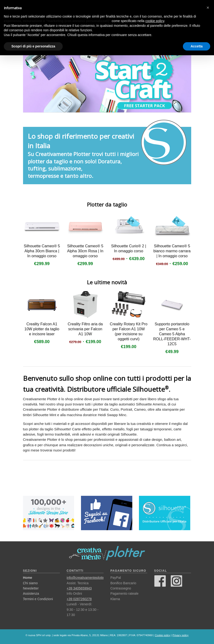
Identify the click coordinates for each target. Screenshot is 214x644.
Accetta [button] (197, 46)
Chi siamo (30, 583)
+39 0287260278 (79, 599)
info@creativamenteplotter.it (87, 578)
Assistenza (31, 593)
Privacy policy (180, 635)
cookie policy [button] (155, 21)
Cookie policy (163, 635)
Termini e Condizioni (38, 599)
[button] (208, 8)
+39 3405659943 (79, 588)
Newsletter (31, 588)
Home (28, 578)
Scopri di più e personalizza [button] (33, 46)
